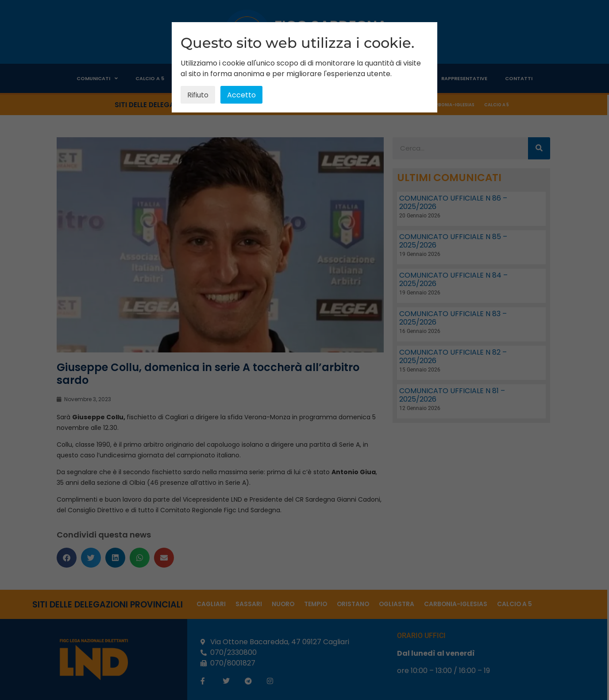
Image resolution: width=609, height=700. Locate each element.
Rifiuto (198, 95)
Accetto (241, 95)
